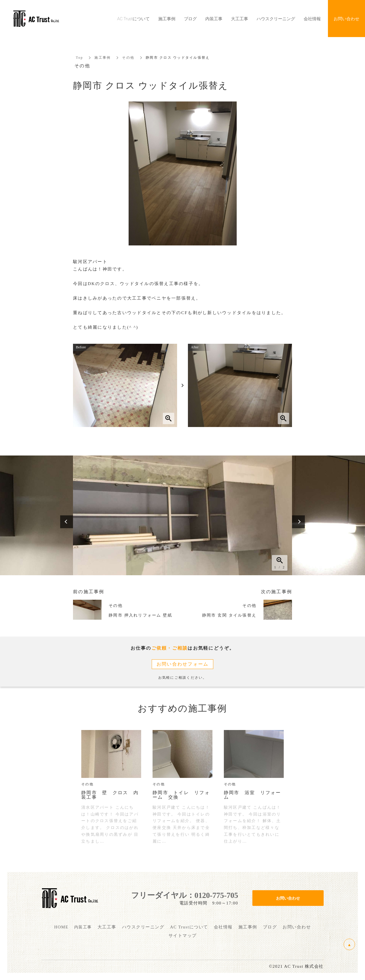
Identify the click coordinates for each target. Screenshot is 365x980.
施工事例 (103, 58)
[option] (182, 515)
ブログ (190, 19)
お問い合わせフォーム (183, 664)
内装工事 (214, 19)
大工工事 (240, 19)
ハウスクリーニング (276, 19)
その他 (128, 58)
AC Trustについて (133, 19)
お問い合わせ (288, 898)
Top (79, 58)
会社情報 (312, 19)
